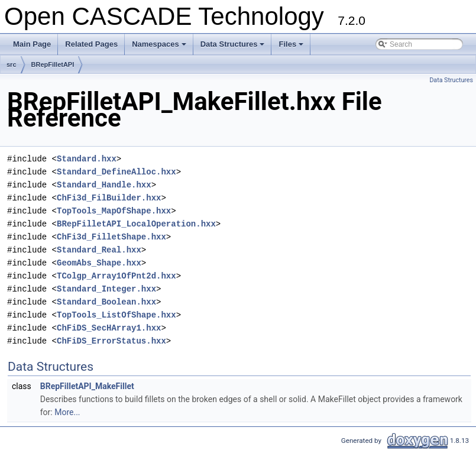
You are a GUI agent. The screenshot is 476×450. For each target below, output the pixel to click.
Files (292, 47)
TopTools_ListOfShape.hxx (116, 315)
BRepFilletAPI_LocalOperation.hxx (136, 224)
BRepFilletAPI (53, 64)
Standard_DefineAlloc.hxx (116, 172)
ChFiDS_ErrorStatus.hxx (111, 341)
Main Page (32, 44)
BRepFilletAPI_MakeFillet (87, 386)
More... (67, 412)
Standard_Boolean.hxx (106, 302)
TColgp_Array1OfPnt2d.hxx (116, 276)
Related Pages (91, 44)
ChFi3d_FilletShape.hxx (111, 237)
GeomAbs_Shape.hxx (99, 263)
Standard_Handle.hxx (104, 185)
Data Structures (234, 47)
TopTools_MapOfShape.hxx (114, 211)
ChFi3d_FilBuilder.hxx (109, 198)
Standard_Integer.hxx (106, 289)
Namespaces (160, 47)
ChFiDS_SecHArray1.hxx (109, 328)
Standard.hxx (87, 159)
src (12, 64)
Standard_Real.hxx (99, 250)
